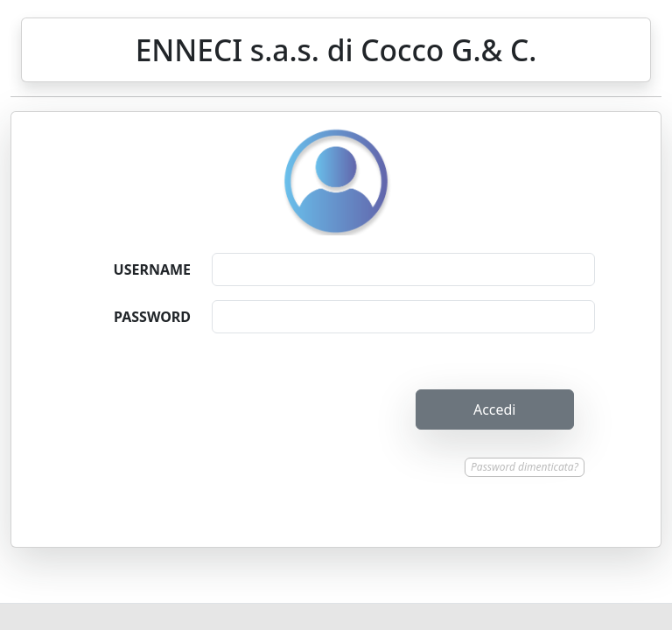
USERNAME (153, 269)
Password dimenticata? (525, 467)
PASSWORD (152, 317)
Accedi (495, 409)
